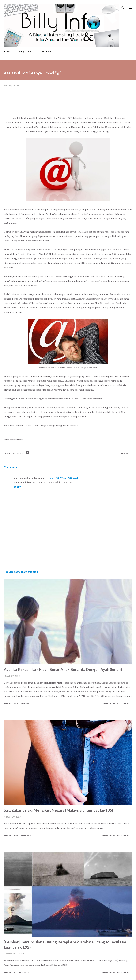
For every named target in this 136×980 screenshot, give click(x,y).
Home (7, 51)
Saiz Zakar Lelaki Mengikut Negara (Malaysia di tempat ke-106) (58, 810)
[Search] (123, 6)
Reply (17, 487)
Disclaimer (45, 51)
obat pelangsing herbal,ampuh (29, 478)
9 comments (22, 972)
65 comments (22, 835)
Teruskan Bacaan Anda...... (116, 704)
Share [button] (125, 454)
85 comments (22, 704)
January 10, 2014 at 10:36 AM (63, 478)
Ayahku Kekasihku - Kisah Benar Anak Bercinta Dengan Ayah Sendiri (63, 669)
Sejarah (18, 454)
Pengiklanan (25, 51)
